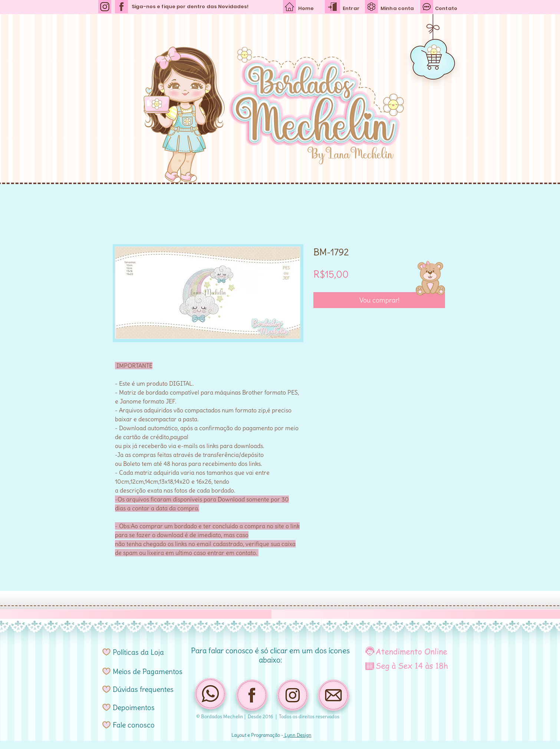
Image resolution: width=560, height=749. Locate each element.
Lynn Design (297, 735)
